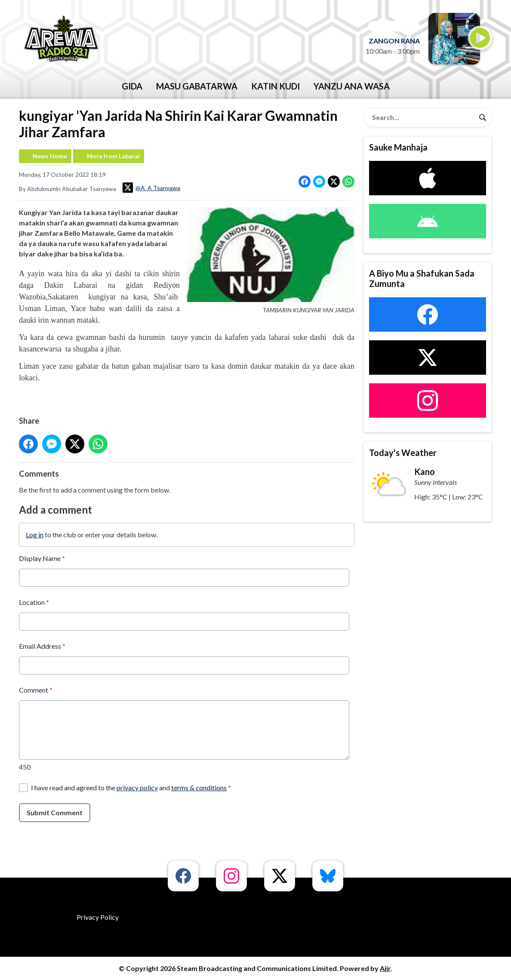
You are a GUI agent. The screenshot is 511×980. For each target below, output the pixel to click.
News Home (50, 156)
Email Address (42, 646)
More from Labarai (113, 156)
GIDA (132, 86)
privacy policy (137, 787)
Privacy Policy (98, 917)
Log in (35, 534)
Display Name (42, 558)
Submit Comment (55, 812)
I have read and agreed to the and (131, 787)
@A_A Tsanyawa (151, 188)
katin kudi (276, 86)
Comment (36, 689)
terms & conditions (199, 787)
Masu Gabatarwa (197, 86)
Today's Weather (403, 453)
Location (34, 602)
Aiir (385, 968)
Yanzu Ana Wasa (352, 86)
